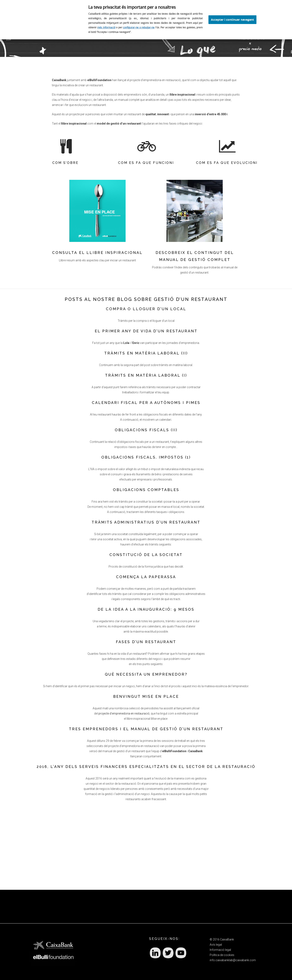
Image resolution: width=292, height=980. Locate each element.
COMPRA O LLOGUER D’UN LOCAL (146, 309)
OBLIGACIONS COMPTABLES (146, 490)
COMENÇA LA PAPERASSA (146, 577)
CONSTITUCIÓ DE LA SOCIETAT (146, 555)
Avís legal (216, 945)
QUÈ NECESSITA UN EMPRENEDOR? (146, 674)
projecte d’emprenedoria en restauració (124, 713)
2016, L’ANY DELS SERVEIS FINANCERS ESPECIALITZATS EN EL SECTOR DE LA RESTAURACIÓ (146, 767)
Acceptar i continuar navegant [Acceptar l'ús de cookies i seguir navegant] (232, 20)
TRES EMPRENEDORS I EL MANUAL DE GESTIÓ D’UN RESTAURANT (146, 729)
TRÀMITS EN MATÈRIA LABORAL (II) (146, 353)
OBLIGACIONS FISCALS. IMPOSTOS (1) (146, 457)
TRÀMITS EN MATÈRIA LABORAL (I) (146, 375)
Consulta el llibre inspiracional (97, 253)
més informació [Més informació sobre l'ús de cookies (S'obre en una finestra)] (106, 27)
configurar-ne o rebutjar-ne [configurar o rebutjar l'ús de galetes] (139, 27)
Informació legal (220, 950)
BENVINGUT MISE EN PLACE (146, 696)
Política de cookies (222, 955)
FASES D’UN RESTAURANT (146, 642)
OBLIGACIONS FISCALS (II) (146, 430)
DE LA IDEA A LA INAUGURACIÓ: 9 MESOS (146, 609)
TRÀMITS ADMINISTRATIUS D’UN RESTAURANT (146, 522)
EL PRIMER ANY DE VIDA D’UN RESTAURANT (146, 331)
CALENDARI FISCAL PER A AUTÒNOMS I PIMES (146, 403)
